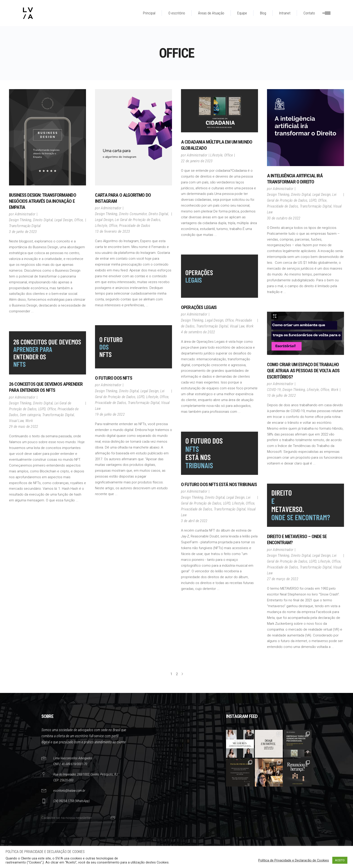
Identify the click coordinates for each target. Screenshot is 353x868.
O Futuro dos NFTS (114, 378)
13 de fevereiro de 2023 (112, 231)
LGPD (313, 200)
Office (79, 220)
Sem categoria (30, 415)
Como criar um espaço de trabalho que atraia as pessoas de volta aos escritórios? (303, 371)
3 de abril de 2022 (194, 521)
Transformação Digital (25, 226)
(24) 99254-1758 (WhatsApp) (71, 801)
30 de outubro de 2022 (284, 218)
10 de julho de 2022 (281, 396)
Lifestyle (101, 226)
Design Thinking (20, 220)
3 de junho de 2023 (23, 232)
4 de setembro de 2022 (198, 332)
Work (250, 326)
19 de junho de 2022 (110, 414)
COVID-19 (274, 390)
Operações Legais (199, 307)
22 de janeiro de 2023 (197, 161)
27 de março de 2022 (283, 579)
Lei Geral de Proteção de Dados (138, 220)
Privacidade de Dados (135, 226)
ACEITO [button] (340, 860)
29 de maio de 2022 (24, 427)
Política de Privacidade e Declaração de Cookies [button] (294, 860)
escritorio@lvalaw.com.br (69, 791)
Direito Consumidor (133, 214)
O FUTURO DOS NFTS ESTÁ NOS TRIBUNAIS (219, 485)
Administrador (25, 214)
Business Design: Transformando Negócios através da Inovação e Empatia (43, 201)
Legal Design (64, 220)
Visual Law (237, 326)
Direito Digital (43, 220)
